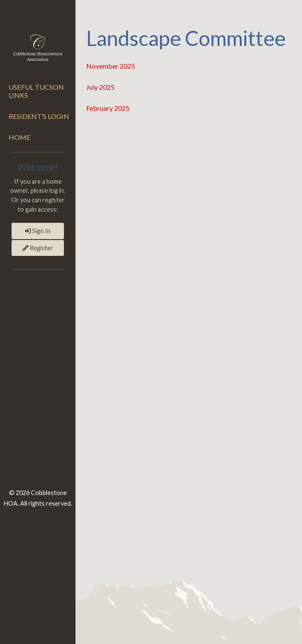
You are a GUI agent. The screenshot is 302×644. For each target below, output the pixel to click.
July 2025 (100, 87)
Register (38, 248)
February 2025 (108, 108)
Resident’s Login (39, 116)
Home (20, 137)
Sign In (38, 231)
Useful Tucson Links (36, 91)
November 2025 (111, 66)
